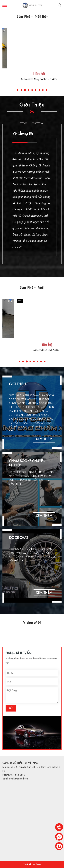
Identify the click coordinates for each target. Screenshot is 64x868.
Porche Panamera (32, 350)
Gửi (11, 708)
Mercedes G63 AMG (32, 79)
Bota (38, 864)
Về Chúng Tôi (23, 133)
